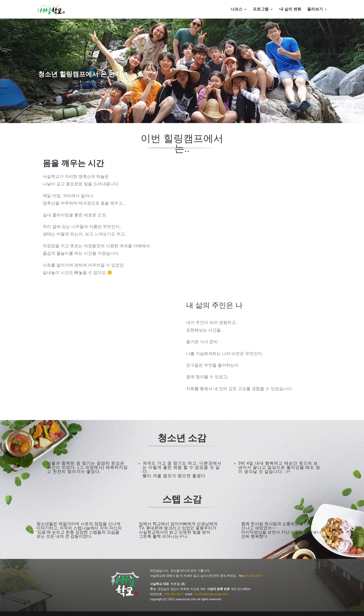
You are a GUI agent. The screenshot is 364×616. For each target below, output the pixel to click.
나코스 (236, 10)
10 (128, 390)
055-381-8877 (254, 576)
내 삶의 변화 (290, 10)
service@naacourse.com (211, 594)
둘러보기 (315, 10)
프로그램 (261, 10)
